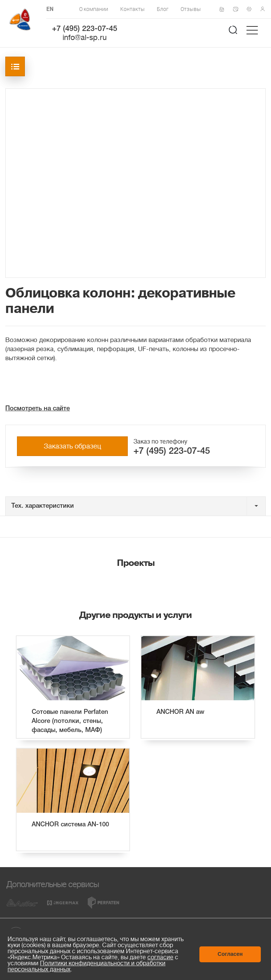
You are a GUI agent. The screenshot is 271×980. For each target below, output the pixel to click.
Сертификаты (224, 9)
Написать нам (238, 9)
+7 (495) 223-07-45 (85, 29)
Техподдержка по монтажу (251, 9)
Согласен (230, 954)
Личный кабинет (265, 9)
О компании (94, 9)
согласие (160, 957)
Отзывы (191, 9)
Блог (163, 9)
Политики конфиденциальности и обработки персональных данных (87, 966)
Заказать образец (72, 446)
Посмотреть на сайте (38, 409)
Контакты (132, 9)
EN (50, 10)
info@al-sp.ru (85, 38)
